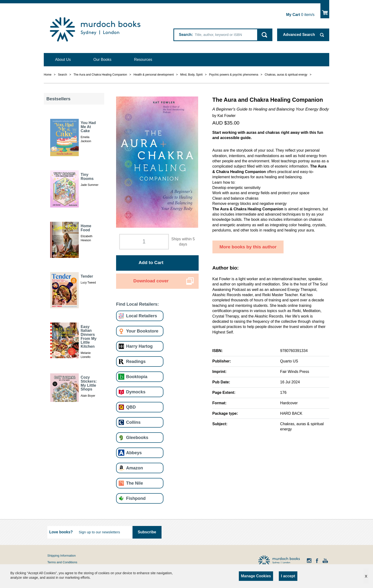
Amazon (135, 468)
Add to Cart (151, 263)
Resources (143, 60)
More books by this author (248, 247)
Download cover (151, 281)
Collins (133, 422)
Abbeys (134, 453)
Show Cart (325, 11)
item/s (300, 15)
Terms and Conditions (62, 562)
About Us (63, 60)
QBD (131, 407)
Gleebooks (137, 437)
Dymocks (136, 392)
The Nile (135, 483)
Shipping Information (61, 556)
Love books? (61, 532)
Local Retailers (142, 316)
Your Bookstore (142, 331)
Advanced (299, 35)
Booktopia (137, 377)
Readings (136, 361)
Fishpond (136, 498)
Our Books (103, 60)
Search (185, 35)
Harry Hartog (139, 346)
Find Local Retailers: (137, 304)
